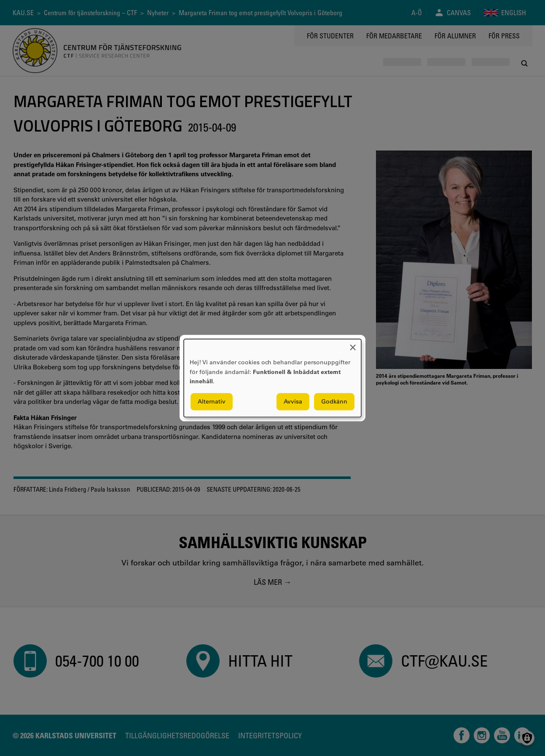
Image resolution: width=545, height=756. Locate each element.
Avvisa (293, 401)
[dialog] (272, 378)
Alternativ (212, 401)
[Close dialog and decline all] (353, 344)
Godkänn (334, 401)
